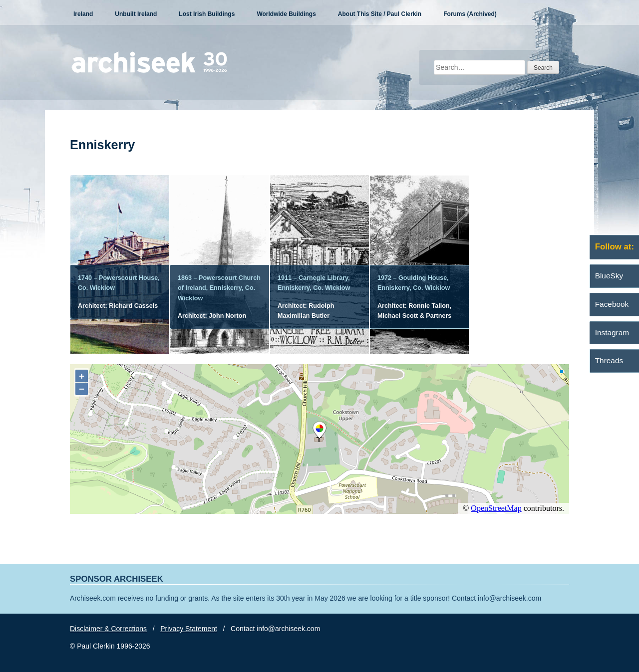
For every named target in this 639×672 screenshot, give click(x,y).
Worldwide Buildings (286, 14)
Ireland (83, 14)
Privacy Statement (189, 629)
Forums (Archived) (470, 14)
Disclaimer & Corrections (108, 629)
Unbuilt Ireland (136, 14)
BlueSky (609, 276)
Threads (609, 360)
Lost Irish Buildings (207, 14)
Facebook (612, 304)
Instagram (612, 333)
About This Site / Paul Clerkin (380, 14)
